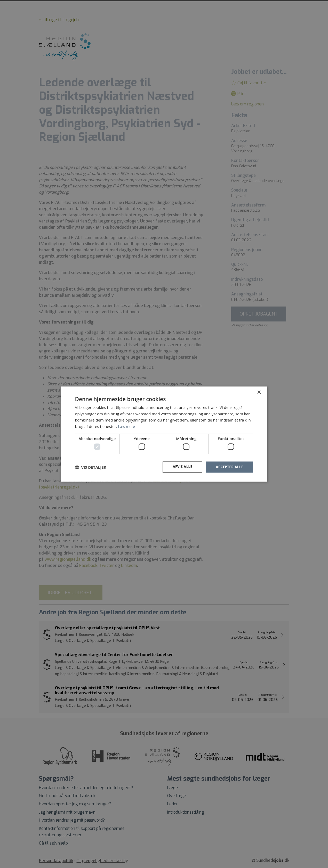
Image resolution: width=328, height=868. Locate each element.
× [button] (259, 392)
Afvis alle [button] (181, 467)
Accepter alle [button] (229, 467)
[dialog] (164, 434)
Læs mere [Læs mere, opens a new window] (127, 426)
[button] (91, 467)
